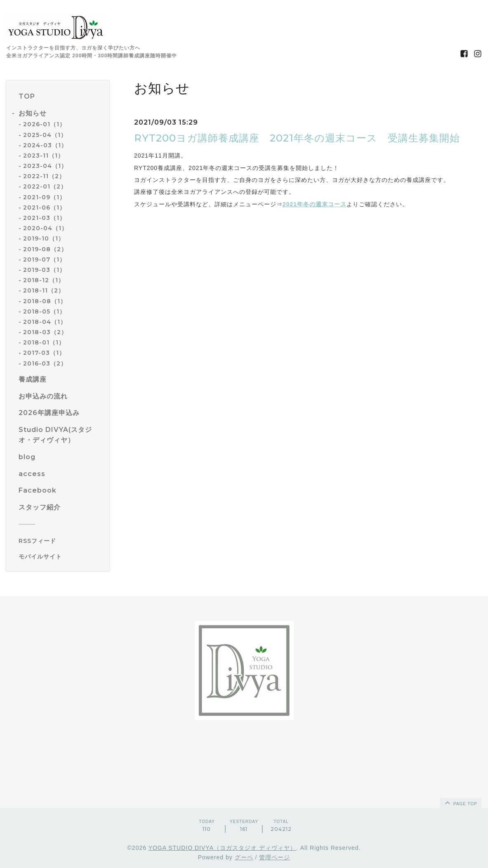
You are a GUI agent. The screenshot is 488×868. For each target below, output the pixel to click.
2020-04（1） (45, 228)
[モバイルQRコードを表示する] (61, 557)
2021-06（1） (44, 208)
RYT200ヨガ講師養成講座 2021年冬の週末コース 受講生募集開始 (297, 138)
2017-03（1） (44, 353)
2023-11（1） (44, 156)
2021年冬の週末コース (315, 204)
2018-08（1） (45, 301)
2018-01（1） (44, 342)
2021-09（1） (44, 197)
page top (460, 802)
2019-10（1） (44, 238)
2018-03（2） (45, 332)
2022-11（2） (44, 176)
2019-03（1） (44, 270)
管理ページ (275, 857)
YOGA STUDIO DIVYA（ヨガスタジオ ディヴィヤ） (222, 848)
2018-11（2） (44, 290)
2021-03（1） (44, 218)
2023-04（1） (45, 166)
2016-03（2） (45, 363)
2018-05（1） (44, 311)
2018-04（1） (45, 322)
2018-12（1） (44, 280)
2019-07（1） (44, 259)
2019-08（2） (45, 249)
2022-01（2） (45, 186)
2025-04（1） (45, 135)
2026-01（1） (44, 124)
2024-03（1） (45, 145)
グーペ (244, 857)
